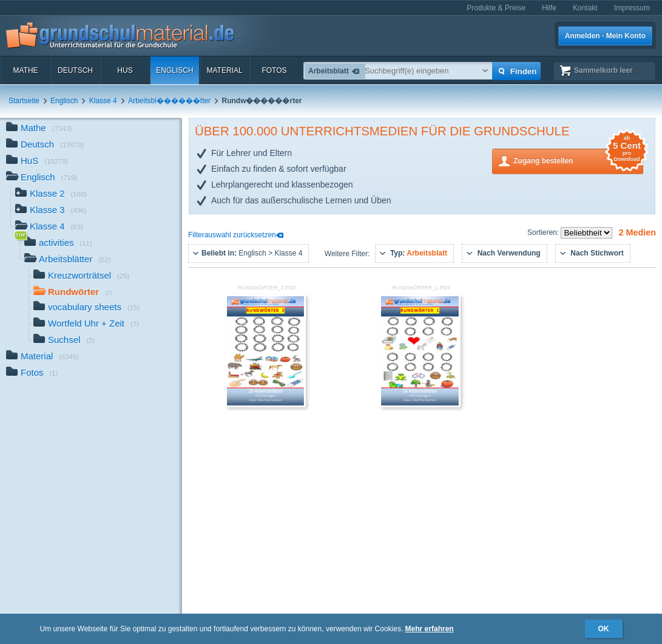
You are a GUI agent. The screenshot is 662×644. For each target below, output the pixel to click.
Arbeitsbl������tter (169, 101)
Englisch (174, 70)
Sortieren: (544, 232)
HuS (125, 70)
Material (224, 70)
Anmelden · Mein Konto (605, 36)
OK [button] (604, 629)
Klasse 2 (51, 195)
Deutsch (75, 70)
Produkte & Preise (496, 8)
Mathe (25, 70)
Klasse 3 (51, 211)
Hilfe (549, 8)
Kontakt (585, 8)
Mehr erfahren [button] (430, 629)
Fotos (274, 70)
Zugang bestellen (578, 160)
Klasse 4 (103, 101)
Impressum (632, 8)
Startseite (24, 101)
